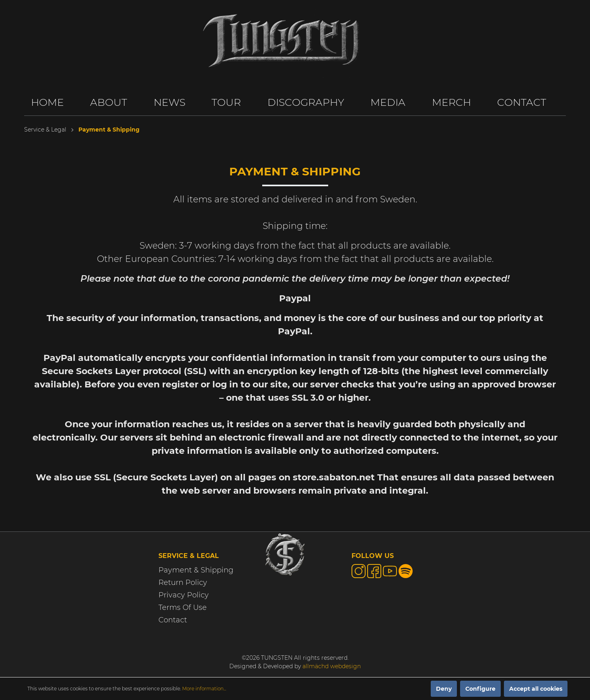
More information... (204, 689)
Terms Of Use (183, 607)
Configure (480, 689)
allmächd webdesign (332, 666)
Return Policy (183, 583)
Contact (173, 620)
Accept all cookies (536, 689)
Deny (444, 689)
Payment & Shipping (196, 570)
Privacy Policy (184, 595)
